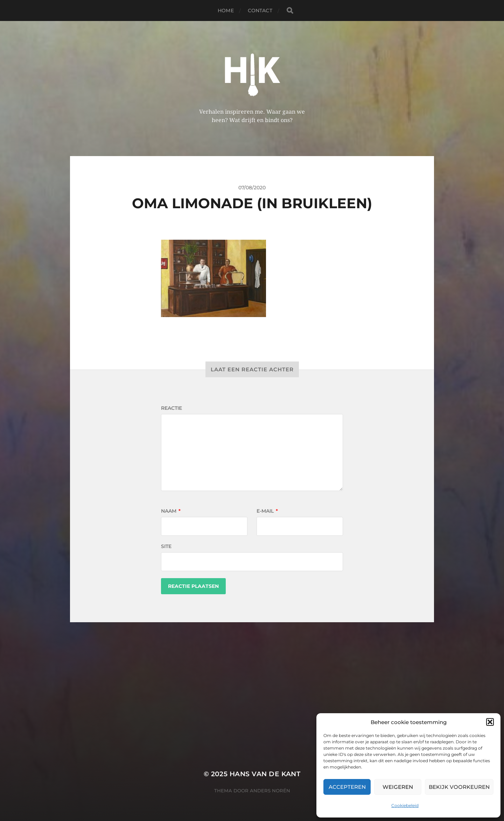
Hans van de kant (265, 774)
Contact (260, 10)
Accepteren (347, 787)
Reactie (171, 408)
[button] (490, 722)
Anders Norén (270, 791)
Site (166, 546)
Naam (171, 511)
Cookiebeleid (405, 805)
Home (226, 10)
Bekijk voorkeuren (459, 787)
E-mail (267, 511)
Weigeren (398, 787)
